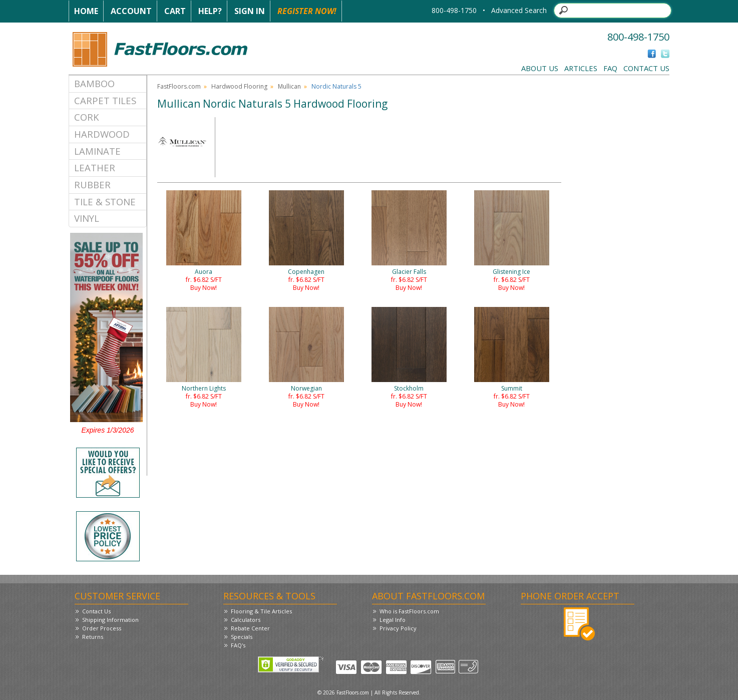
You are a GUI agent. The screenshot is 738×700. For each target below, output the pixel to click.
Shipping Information (110, 620)
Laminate (97, 151)
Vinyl (87, 218)
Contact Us (646, 68)
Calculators (246, 620)
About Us (540, 68)
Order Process (102, 628)
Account (131, 11)
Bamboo (94, 83)
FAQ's (238, 645)
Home (86, 11)
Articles (581, 68)
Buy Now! (204, 288)
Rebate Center (250, 628)
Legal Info (393, 620)
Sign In (250, 11)
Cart (175, 11)
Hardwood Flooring (239, 86)
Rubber (92, 185)
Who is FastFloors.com (409, 611)
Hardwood (102, 134)
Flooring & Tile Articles (261, 611)
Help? (210, 11)
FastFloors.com (179, 86)
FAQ (610, 68)
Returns (93, 637)
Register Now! (307, 11)
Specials (242, 637)
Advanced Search (519, 10)
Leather (95, 167)
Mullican (289, 86)
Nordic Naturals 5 (336, 86)
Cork (87, 117)
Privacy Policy (398, 628)
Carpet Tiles (105, 100)
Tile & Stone (105, 202)
